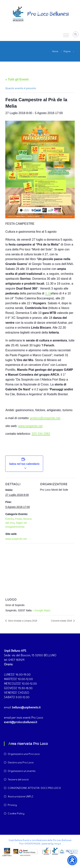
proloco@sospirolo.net (45, 418)
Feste (18, 519)
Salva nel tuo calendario (24, 464)
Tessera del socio (18, 779)
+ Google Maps (41, 610)
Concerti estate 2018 (62, 621)
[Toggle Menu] (66, 35)
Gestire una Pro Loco (21, 762)
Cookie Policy (16, 813)
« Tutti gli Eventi (17, 79)
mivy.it (57, 844)
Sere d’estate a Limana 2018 (22, 621)
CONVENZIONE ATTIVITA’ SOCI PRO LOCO (34, 788)
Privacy (12, 805)
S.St (48, 293)
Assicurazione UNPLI (21, 796)
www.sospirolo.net (30, 426)
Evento (9, 519)
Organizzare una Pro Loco (24, 754)
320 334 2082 (41, 434)
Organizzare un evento (22, 771)
